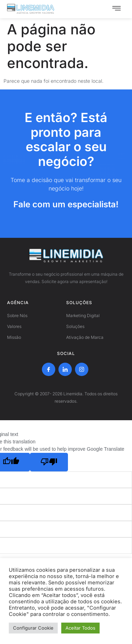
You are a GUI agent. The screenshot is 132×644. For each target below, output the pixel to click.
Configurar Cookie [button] (33, 628)
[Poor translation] (49, 462)
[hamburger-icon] (117, 9)
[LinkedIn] (65, 369)
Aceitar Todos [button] (80, 628)
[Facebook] (49, 369)
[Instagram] (82, 369)
